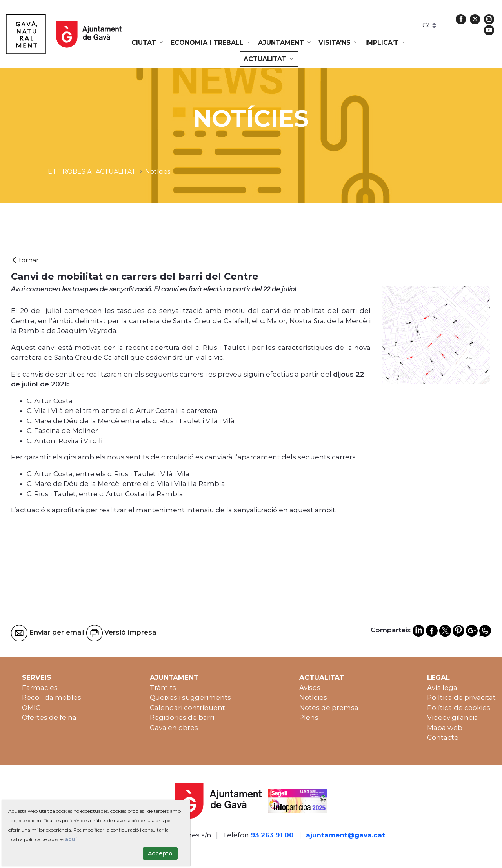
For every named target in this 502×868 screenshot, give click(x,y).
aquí (71, 839)
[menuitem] (148, 43)
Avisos (310, 688)
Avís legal (443, 688)
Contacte (443, 737)
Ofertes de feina (49, 717)
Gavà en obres (174, 728)
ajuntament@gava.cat (346, 835)
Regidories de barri (182, 717)
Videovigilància (453, 717)
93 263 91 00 (272, 835)
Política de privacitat (461, 697)
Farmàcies (40, 688)
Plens (309, 717)
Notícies (313, 697)
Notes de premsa (329, 708)
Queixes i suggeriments (190, 697)
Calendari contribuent (187, 708)
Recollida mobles (52, 697)
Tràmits (163, 688)
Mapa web (445, 728)
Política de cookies (459, 708)
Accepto (160, 853)
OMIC (31, 708)
